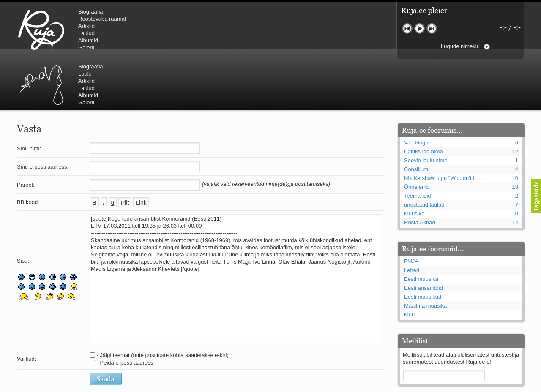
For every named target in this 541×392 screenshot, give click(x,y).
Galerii (86, 48)
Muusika (414, 163)
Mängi (419, 29)
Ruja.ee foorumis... (432, 79)
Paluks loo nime (424, 101)
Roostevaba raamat (102, 19)
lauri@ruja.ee (209, 386)
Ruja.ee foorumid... (433, 198)
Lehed (412, 219)
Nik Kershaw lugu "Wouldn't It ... (443, 127)
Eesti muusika (421, 228)
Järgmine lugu (432, 29)
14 (515, 172)
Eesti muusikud (423, 246)
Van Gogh (416, 92)
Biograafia (91, 12)
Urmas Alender (184, 30)
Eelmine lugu (407, 29)
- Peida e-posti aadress (125, 312)
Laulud (86, 33)
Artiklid (86, 26)
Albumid (88, 40)
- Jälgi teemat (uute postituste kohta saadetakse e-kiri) (163, 304)
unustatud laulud (424, 154)
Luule (228, 19)
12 (515, 101)
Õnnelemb (417, 136)
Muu (409, 264)
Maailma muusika (425, 255)
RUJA (41, 30)
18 (515, 136)
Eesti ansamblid (424, 237)
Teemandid (418, 145)
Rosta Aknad (420, 172)
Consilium (416, 118)
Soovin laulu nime (426, 110)
